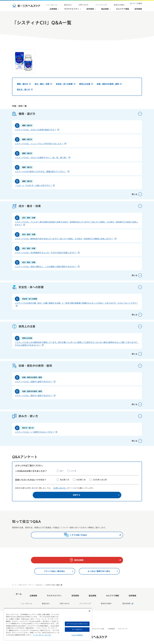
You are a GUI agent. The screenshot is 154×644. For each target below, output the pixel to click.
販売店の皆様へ (122, 3)
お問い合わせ (94, 3)
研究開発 (91, 8)
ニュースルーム (71, 3)
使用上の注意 (86, 84)
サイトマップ (123, 625)
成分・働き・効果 (43, 84)
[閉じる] (90, 611)
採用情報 (138, 8)
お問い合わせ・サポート (26, 586)
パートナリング (107, 3)
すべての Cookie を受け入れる (77, 624)
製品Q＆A (83, 3)
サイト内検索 (136, 3)
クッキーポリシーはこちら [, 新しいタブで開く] (42, 635)
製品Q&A (39, 586)
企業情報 (54, 8)
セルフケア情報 (123, 8)
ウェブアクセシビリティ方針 (94, 625)
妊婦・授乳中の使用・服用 (109, 84)
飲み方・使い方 (25, 89)
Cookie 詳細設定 (77, 635)
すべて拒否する (77, 630)
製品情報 (106, 8)
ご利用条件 (111, 625)
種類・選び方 (24, 84)
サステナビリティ (73, 8)
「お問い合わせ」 (59, 488)
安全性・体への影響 (66, 84)
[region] (48, 624)
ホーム (14, 586)
